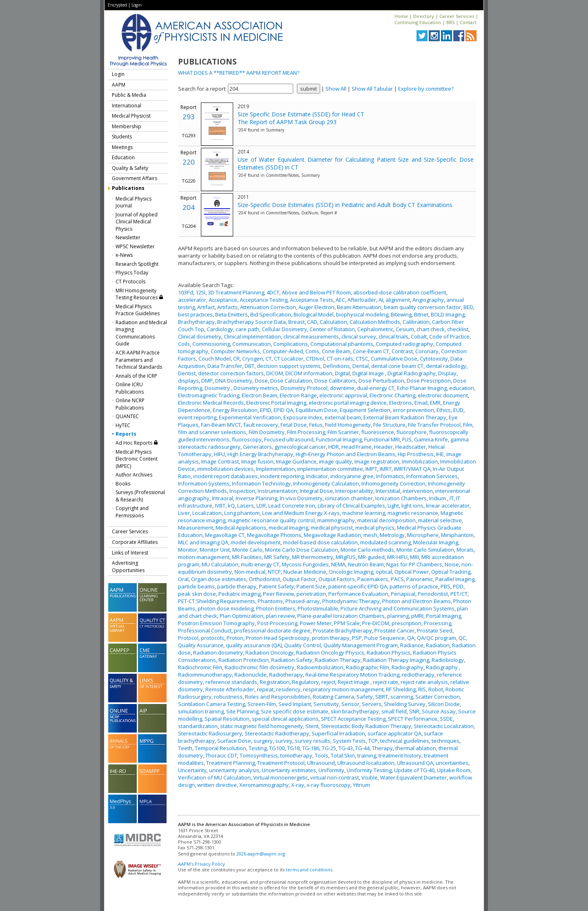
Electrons (401, 403)
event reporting (197, 417)
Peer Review (278, 594)
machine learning (364, 513)
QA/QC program (437, 638)
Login (137, 5)
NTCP (274, 572)
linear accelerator (448, 506)
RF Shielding (401, 689)
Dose (261, 381)
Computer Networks (235, 351)
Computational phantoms (342, 344)
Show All (336, 89)
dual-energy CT (376, 388)
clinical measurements (311, 336)
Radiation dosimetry (218, 653)
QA (411, 638)
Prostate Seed (435, 630)
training (367, 755)
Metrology (392, 535)
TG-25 (329, 748)
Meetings (122, 147)
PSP (357, 638)
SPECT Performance (413, 719)
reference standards (231, 682)
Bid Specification (271, 314)
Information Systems (204, 483)
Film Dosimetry (267, 432)
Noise (452, 564)
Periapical (403, 594)
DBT (249, 366)
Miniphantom (457, 535)
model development (256, 542)
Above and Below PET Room (316, 292)
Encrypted (117, 5)
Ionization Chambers (401, 498)
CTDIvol (315, 359)
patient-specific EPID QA (358, 586)
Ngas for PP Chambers (414, 564)
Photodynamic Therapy (351, 601)
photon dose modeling (226, 608)
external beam (343, 417)
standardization (198, 726)
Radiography (408, 667)
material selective (440, 520)
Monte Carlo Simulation (425, 550)
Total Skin (343, 755)
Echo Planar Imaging (422, 388)
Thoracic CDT (221, 755)
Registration (275, 682)
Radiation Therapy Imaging (396, 660)
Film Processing (306, 432)
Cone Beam (336, 351)
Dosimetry (218, 388)
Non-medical (250, 572)
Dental (361, 366)
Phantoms (270, 601)
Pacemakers (373, 579)
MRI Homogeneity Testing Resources (139, 294)
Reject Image (354, 682)
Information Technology (261, 483)
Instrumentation (277, 491)
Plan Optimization (242, 616)
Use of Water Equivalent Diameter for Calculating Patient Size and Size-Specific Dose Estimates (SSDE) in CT (356, 163)
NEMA (338, 564)
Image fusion (257, 461)
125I (200, 292)
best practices (195, 314)
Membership (127, 126)
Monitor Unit (215, 550)
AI (381, 300)
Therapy (382, 748)
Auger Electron (316, 307)
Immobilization (420, 461)
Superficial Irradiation (338, 733)
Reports (126, 434)
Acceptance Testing (264, 300)
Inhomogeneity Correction (393, 483)
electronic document (443, 395)
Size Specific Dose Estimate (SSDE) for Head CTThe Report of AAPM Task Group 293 (301, 118)
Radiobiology (448, 660)
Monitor (188, 550)
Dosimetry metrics (256, 388)
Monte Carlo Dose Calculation (302, 550)
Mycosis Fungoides (305, 564)
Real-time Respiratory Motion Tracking (352, 675)
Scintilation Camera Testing (212, 704)
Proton (235, 638)
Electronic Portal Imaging (276, 403)
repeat (265, 689)
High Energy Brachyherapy (260, 454)
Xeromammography (264, 785)
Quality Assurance (201, 645)
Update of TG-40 (414, 770)
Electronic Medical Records (211, 403)
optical (384, 572)
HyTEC (123, 425)
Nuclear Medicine (305, 572)
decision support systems (289, 366)
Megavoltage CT (225, 535)
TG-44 (362, 748)
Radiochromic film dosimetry (259, 667)
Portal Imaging (443, 616)
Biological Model (314, 314)
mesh (370, 535)
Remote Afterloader (230, 689)
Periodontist (433, 594)
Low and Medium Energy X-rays (301, 513)
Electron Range (298, 395)
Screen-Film (262, 704)
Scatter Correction (438, 697)
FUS (407, 439)
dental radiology (446, 366)
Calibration (416, 322)
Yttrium (361, 785)
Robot (436, 689)
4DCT (273, 292)
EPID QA (283, 410)
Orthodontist (264, 579)
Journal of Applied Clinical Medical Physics (137, 222)
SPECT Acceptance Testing (353, 719)
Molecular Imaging (436, 542)
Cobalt (419, 336)
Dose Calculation (291, 381)
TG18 (293, 748)
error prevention (413, 410)
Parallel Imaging (455, 579)
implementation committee (330, 469)
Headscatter (411, 447)
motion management (204, 557)
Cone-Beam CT (371, 351)
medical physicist (332, 528)
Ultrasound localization (366, 763)
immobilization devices (225, 469)
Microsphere (423, 535)
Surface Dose (234, 741)
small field (394, 711)
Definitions (336, 366)
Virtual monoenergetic (281, 777)
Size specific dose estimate (295, 711)
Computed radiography (404, 344)
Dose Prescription (429, 381)
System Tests (349, 741)
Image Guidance (296, 461)
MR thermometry (313, 557)
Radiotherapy (286, 675)
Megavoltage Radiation (332, 535)
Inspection (242, 491)
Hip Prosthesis (416, 454)
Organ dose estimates (219, 579)
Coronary (427, 351)
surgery (263, 741)
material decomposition (386, 520)
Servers (372, 704)
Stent (312, 726)
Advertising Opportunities (128, 567)
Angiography (428, 300)
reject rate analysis (424, 682)
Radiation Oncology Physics (330, 653)
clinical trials (393, 336)
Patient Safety (276, 586)
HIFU (219, 454)
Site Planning (242, 711)
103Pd (186, 292)
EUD (458, 410)
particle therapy (237, 586)
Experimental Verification (250, 417)
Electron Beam (259, 395)
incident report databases (225, 476)
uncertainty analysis (234, 770)
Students (122, 137)
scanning (402, 697)
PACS (397, 579)
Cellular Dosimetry (284, 329)
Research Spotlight (137, 264)
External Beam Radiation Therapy (405, 417)
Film (468, 425)
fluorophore (412, 432)
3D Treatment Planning (236, 292)
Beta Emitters (232, 314)
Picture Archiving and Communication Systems (398, 608)
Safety (365, 697)
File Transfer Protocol (434, 425)
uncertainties (452, 763)
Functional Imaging (339, 439)
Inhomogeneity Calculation (326, 483)
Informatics (390, 476)
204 (189, 207)
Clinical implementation (252, 336)
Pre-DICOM (376, 623)
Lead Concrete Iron (292, 506)
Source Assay (439, 711)
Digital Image (369, 373)
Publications (128, 188)
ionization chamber (349, 498)
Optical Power (412, 572)
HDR (334, 447)
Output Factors (337, 579)
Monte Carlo (247, 550)
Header (383, 447)
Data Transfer (225, 366)
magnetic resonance (413, 513)
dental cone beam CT (397, 366)
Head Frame (356, 447)
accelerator (192, 300)
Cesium (405, 329)
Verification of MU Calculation (214, 777)
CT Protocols (130, 282)
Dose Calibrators (335, 381)
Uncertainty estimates (289, 770)
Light (393, 506)
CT (268, 359)
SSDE (446, 719)
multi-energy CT (260, 564)
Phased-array (303, 601)
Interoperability (354, 491)
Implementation (275, 469)
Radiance (412, 645)
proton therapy (331, 638)
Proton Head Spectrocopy (278, 638)
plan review (280, 616)
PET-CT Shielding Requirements (217, 601)
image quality (335, 461)
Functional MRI (382, 439)
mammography (336, 520)
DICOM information (309, 373)
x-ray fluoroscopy (329, 785)
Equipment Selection (365, 410)
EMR (435, 403)
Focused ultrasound (289, 439)
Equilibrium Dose (316, 410)
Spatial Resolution (227, 719)
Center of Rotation (332, 329)
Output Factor (299, 579)
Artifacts (227, 307)
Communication (252, 344)
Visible (370, 777)
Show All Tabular (372, 89)
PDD (458, 586)
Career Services (457, 16)
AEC (340, 300)
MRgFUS (346, 557)
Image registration (377, 461)
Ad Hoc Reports (137, 443)
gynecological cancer (300, 447)
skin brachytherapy (355, 711)
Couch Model (215, 359)
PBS (445, 586)
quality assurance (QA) (254, 645)
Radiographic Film (367, 667)
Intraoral (223, 498)
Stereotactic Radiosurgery (210, 733)
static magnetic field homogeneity (262, 726)
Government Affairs (135, 178)
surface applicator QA (394, 733)
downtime (342, 388)
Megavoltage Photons (274, 535)
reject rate (385, 682)
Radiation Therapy (338, 660)
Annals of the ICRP (136, 376)
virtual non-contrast (335, 777)
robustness (228, 697)
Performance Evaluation (358, 594)
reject (328, 682)
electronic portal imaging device (348, 403)
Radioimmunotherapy (205, 675)
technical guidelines (405, 741)
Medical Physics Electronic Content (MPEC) (137, 459)
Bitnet (421, 314)
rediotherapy (418, 675)
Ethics (444, 410)
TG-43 (346, 748)
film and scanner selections (212, 432)
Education (123, 157)
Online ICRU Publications (130, 388)
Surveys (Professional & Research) (140, 496)
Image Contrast (220, 461)
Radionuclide (251, 675)
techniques (445, 741)
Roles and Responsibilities (278, 697)
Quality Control (303, 645)
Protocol (188, 638)
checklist (458, 329)
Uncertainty (192, 770)
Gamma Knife (431, 439)
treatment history (400, 755)
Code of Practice (449, 336)
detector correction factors (231, 373)
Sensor (350, 704)
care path (247, 329)
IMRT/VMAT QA (412, 469)
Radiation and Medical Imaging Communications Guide (141, 333)
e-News (124, 255)
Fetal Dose (294, 425)
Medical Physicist (131, 116)
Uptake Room (454, 770)
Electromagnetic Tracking (209, 395)
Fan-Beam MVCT (221, 425)
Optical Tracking (451, 572)
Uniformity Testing (369, 770)
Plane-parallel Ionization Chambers (341, 616)
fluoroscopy (247, 439)
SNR (414, 711)
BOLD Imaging (448, 314)
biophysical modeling (362, 314)
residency (288, 689)
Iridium (438, 498)
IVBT (220, 506)
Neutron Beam (366, 564)
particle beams (196, 586)
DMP (207, 381)
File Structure (389, 425)
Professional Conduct (205, 630)
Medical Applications (241, 528)
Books (123, 484)
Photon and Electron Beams (416, 601)
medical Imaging (288, 528)
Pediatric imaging (239, 594)
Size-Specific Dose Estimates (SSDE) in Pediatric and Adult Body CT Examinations (345, 205)
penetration (311, 594)
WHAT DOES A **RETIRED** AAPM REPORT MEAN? (239, 73)
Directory (424, 16)
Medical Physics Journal (134, 202)
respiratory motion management (343, 689)
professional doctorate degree (272, 630)
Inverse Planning (256, 498)
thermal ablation (416, 748)
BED (468, 307)
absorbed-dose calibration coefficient (400, 292)
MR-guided (371, 557)
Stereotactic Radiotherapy (277, 733)
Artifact (206, 307)
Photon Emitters (276, 608)
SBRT (382, 697)
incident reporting (282, 476)
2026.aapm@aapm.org (261, 854)
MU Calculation (220, 564)
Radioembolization (320, 667)
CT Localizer (289, 359)
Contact (468, 22)
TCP (373, 741)
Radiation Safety (292, 660)
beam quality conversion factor (422, 307)
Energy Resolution (235, 410)
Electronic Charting (392, 395)
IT (452, 498)
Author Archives (134, 475)
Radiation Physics (389, 653)
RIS (422, 689)
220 (189, 162)
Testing (258, 748)
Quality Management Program (361, 645)
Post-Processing (277, 623)
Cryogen (253, 359)
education (462, 388)
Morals (465, 550)
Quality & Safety (130, 168)
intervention (418, 491)
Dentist (187, 373)
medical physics (375, 528)
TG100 (277, 748)
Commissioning (211, 344)
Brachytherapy (196, 322)
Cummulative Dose (394, 359)
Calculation (333, 322)
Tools (322, 755)
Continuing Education (418, 22)
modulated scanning (385, 542)
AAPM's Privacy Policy (202, 864)
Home (401, 16)
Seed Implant (295, 704)
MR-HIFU (397, 557)
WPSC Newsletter (135, 246)
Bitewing (401, 314)
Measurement (196, 528)
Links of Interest (130, 553)
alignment (398, 300)
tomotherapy (296, 755)
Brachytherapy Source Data (252, 322)
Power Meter (316, 623)
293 (189, 117)
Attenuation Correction (268, 307)
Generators (257, 447)
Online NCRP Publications (130, 404)
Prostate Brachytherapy (342, 630)
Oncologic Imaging (351, 572)
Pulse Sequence (384, 638)
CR (236, 359)
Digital (342, 373)
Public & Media (129, 95)
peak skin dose (197, 594)
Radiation (438, 645)
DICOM (275, 373)
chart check (431, 329)
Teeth (185, 748)
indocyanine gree (352, 476)
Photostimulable (318, 608)
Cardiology (220, 329)
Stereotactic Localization (444, 726)
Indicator (317, 476)
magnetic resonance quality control (271, 520)
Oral (183, 579)
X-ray (298, 785)
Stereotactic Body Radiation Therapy (366, 726)
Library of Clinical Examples (351, 506)
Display (447, 373)
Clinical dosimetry (200, 336)
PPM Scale (347, 623)
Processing (438, 623)
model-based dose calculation (320, 542)
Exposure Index (303, 417)
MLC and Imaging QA (203, 542)
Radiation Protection (244, 660)
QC (462, 638)
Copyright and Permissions (132, 512)
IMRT (386, 469)
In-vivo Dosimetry (301, 498)
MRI (414, 557)
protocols (213, 638)
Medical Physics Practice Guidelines (138, 310)
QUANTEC (127, 416)
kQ (231, 506)
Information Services (432, 476)
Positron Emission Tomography (216, 623)
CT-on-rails (340, 359)
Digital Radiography (412, 373)
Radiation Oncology (269, 653)
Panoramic (420, 579)
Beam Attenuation (359, 307)
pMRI (417, 616)
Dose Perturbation (381, 381)
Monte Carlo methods (367, 550)
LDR (261, 506)
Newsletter (128, 237)
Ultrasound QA (415, 763)
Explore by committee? (426, 89)
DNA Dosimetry (234, 381)
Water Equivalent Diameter (413, 777)
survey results (313, 741)
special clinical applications (285, 719)
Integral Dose (316, 491)
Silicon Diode (444, 704)
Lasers (246, 506)
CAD (312, 322)
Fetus (316, 425)
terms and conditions (309, 870)
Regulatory (305, 682)
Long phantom (242, 513)
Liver (184, 513)
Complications (291, 344)
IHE (440, 454)
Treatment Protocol (281, 763)
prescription (406, 623)
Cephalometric (375, 329)
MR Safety (277, 557)
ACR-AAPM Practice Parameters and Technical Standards (139, 360)
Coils (184, 344)
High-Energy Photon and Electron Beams (345, 454)
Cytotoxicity (434, 359)
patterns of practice (414, 586)
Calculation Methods (375, 322)
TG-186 (311, 748)
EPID (266, 410)
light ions (412, 506)
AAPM (119, 85)
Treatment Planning (231, 763)
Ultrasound (321, 763)
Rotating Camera (333, 697)
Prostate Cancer (394, 630)
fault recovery (261, 425)
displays (188, 381)
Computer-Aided (283, 351)
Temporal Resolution (220, 748)
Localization (207, 513)
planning (398, 616)
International (127, 106)
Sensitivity (326, 704)
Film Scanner (343, 432)
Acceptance (223, 300)
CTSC (362, 359)
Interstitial (388, 491)
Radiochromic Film (200, 667)
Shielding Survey (405, 704)
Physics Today (132, 273)
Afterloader (362, 300)
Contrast (402, 351)
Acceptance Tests (312, 300)
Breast (296, 322)
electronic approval (343, 395)
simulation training (201, 711)
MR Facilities (247, 557)
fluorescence (378, 432)
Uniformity (331, 770)
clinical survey (359, 336)
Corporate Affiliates (135, 542)
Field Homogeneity (348, 425)
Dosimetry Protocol (304, 388)
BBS (450, 22)
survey (284, 741)
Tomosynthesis (259, 755)
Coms (312, 351)
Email (421, 403)
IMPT (371, 469)
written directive (217, 785)
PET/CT (459, 594)
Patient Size (311, 586)
